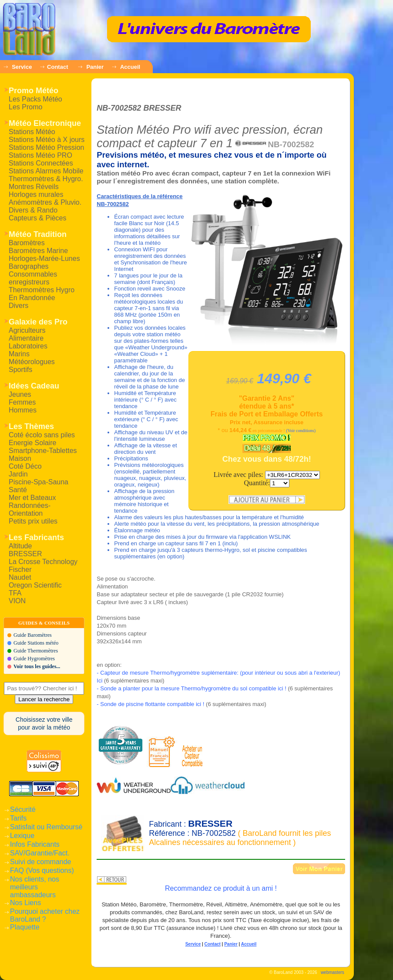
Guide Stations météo (36, 643)
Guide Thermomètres (36, 651)
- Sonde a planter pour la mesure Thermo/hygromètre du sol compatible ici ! (191, 688)
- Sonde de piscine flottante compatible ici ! (150, 704)
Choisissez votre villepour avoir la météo (44, 723)
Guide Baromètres (33, 635)
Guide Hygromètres (34, 659)
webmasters (333, 972)
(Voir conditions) (301, 431)
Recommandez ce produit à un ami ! (221, 888)
